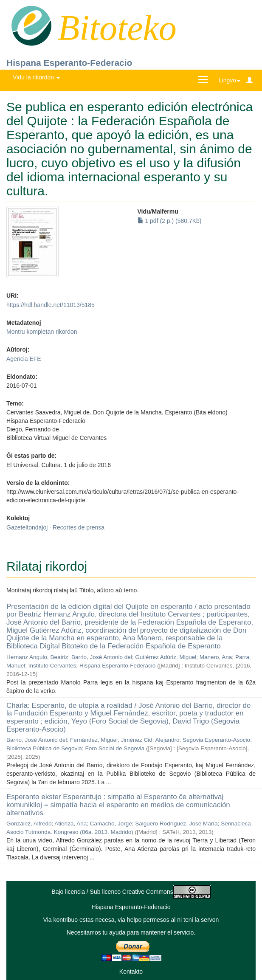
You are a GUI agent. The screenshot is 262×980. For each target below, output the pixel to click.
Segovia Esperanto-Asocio (216, 740)
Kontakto (131, 972)
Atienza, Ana (70, 824)
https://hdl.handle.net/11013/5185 (51, 305)
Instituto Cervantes (52, 666)
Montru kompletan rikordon (42, 332)
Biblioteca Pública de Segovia (44, 748)
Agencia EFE (24, 359)
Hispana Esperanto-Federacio (69, 63)
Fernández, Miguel (94, 740)
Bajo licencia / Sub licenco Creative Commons (131, 892)
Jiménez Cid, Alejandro (150, 740)
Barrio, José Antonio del (102, 657)
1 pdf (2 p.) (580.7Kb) (170, 221)
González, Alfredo (29, 824)
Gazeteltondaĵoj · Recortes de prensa (55, 527)
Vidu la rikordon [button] (36, 77)
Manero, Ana (216, 657)
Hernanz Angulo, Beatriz (37, 657)
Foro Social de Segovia (115, 748)
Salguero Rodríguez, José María (176, 824)
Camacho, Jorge (111, 824)
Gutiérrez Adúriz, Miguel (166, 657)
